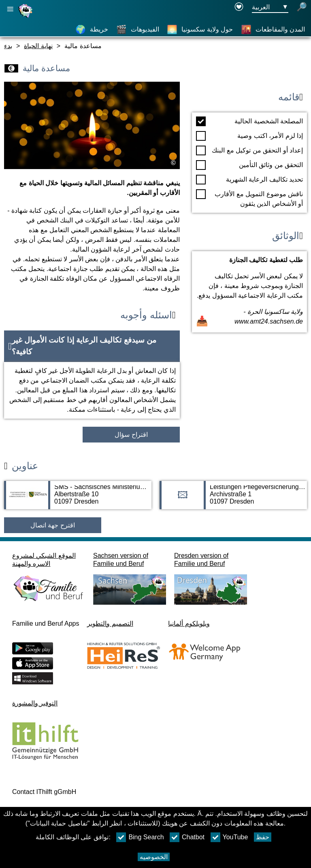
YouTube (229, 837)
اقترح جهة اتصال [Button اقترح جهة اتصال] (53, 525)
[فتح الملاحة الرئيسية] (10, 9)
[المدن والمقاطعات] (273, 30)
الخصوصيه (154, 857)
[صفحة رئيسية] (26, 18)
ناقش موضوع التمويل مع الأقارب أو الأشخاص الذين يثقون (249, 198)
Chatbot (187, 837)
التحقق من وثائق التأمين (249, 165)
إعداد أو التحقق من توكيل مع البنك (249, 150)
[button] (92, 346)
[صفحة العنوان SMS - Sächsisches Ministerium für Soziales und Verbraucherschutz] (78, 499)
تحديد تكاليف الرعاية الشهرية (249, 180)
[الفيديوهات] (138, 30)
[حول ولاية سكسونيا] (200, 30)
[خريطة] (92, 30)
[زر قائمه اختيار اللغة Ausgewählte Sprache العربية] (270, 7)
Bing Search (140, 837)
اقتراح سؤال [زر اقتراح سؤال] (131, 435)
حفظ (263, 837)
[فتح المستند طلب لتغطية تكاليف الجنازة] (249, 292)
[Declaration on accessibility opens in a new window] (239, 7)
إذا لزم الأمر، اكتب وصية (249, 136)
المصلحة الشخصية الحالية (249, 121)
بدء (8, 46)
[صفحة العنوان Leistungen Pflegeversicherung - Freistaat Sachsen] (233, 499)
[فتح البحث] (302, 7)
